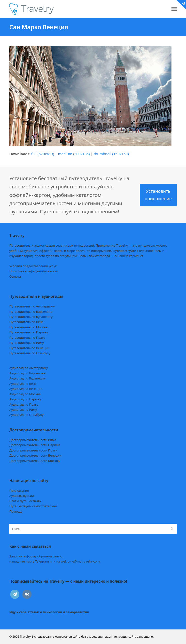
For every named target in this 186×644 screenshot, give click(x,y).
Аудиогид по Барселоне (27, 373)
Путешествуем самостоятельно (33, 506)
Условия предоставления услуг (33, 266)
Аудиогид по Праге (24, 404)
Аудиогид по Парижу (25, 399)
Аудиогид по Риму (23, 410)
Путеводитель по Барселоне (31, 312)
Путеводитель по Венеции (29, 348)
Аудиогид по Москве (25, 394)
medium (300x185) (74, 154)
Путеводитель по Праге (27, 338)
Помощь (16, 511)
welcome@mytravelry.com (80, 561)
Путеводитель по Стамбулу (30, 353)
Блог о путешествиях (25, 501)
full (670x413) (43, 154)
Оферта (15, 276)
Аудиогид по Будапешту (27, 378)
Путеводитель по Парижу (28, 332)
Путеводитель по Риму (27, 343)
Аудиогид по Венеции (26, 389)
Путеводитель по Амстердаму (32, 306)
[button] (174, 9)
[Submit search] (172, 529)
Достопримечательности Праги (33, 450)
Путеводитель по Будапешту (31, 317)
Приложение (19, 491)
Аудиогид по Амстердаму (28, 368)
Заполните (36, 556)
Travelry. (26, 637)
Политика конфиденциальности (34, 271)
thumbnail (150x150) (111, 154)
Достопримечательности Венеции (35, 455)
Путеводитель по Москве (28, 327)
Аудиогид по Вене (23, 384)
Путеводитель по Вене (26, 322)
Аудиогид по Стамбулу (26, 415)
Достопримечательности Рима (33, 440)
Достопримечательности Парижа (35, 445)
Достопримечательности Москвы (35, 461)
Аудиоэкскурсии (21, 496)
